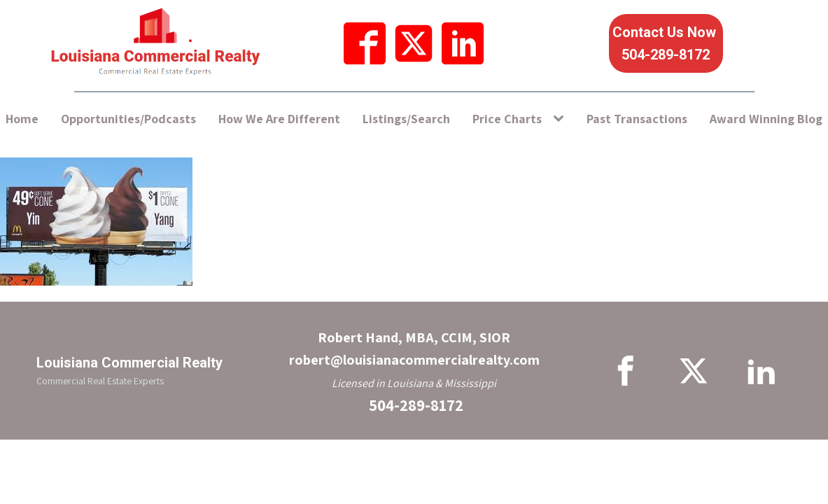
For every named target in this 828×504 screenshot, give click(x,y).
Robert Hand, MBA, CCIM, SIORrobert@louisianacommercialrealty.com (414, 349)
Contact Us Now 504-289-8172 (666, 43)
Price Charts (507, 119)
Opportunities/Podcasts (128, 119)
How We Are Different (279, 119)
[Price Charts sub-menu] (561, 119)
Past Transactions (637, 119)
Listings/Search (406, 119)
